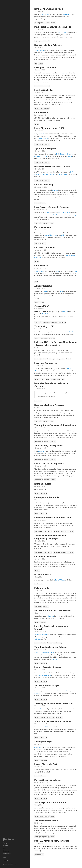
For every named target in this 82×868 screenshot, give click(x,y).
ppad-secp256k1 (63, 32)
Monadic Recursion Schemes (48, 667)
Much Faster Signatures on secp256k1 (53, 27)
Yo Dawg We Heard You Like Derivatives (53, 703)
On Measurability (42, 574)
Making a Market (42, 588)
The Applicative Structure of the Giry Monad (56, 425)
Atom (5, 858)
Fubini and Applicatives (45, 363)
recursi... (55, 659)
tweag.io (65, 312)
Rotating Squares (43, 484)
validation (37, 639)
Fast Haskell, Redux (44, 90)
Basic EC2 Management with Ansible (52, 841)
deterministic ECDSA (41, 156)
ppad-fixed (66, 14)
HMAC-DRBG (63, 174)
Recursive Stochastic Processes (49, 405)
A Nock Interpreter (43, 286)
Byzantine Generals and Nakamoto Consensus (51, 385)
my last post (46, 14)
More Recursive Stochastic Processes (52, 207)
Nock (75, 271)
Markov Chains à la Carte (46, 764)
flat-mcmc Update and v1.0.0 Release (52, 610)
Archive (5, 846)
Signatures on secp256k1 (47, 148)
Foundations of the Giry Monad (49, 464)
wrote (48, 213)
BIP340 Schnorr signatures (65, 154)
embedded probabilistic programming (63, 215)
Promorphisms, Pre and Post (48, 497)
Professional (7, 854)
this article (44, 709)
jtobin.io (8, 839)
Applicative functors (41, 635)
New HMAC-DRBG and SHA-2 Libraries (52, 166)
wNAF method (43, 138)
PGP (4, 848)
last (39, 431)
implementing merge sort (59, 691)
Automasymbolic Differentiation (50, 802)
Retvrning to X (41, 112)
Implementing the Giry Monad (49, 446)
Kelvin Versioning (43, 227)
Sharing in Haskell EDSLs (46, 820)
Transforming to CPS (44, 326)
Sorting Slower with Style (47, 685)
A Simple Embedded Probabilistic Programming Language (50, 537)
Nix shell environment (49, 314)
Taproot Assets (39, 50)
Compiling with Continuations (66, 332)
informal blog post (51, 235)
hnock (57, 271)
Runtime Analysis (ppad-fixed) (49, 9)
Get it (70, 156)
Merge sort (38, 747)
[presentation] (60, 368)
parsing (68, 637)
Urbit (63, 235)
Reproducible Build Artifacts (48, 45)
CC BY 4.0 (17, 864)
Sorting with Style (43, 742)
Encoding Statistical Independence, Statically (51, 628)
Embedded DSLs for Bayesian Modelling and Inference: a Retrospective (56, 343)
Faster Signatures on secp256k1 (50, 128)
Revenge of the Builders (46, 67)
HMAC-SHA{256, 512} (48, 174)
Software (6, 851)
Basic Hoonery (41, 266)
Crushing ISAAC (42, 306)
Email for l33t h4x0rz (45, 248)
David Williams (60, 580)
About (5, 843)
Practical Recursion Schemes (45, 653)
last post (65, 73)
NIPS (46, 727)
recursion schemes (64, 213)
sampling (55, 190)
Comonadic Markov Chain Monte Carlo (53, 518)
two (42, 431)
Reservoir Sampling (44, 184)
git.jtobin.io (6, 860)
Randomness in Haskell (45, 556)
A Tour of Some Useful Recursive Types (53, 721)
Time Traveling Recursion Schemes (51, 647)
